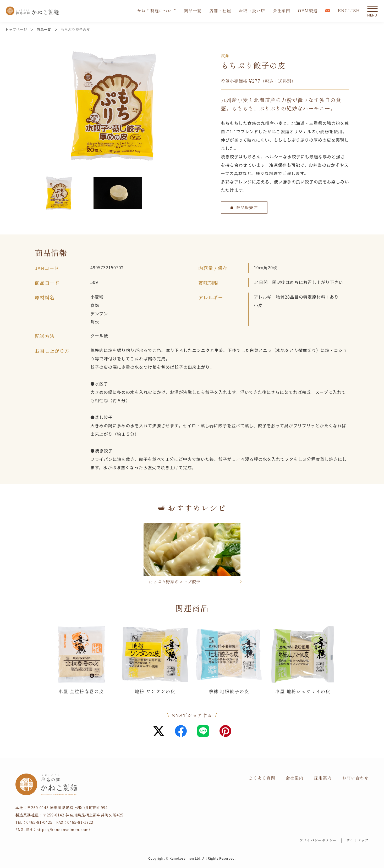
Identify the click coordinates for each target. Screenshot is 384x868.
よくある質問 (262, 778)
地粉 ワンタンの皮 (155, 691)
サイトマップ (357, 840)
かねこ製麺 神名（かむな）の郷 (32, 11)
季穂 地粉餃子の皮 (229, 691)
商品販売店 (244, 208)
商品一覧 (191, 11)
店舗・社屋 (219, 11)
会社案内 (281, 11)
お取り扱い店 (251, 11)
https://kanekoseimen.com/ (63, 830)
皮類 (225, 55)
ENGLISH (349, 11)
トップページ (16, 29)
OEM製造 (307, 11)
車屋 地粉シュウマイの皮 (303, 691)
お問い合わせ (355, 778)
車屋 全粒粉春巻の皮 (81, 691)
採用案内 (323, 778)
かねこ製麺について (155, 11)
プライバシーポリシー (316, 840)
